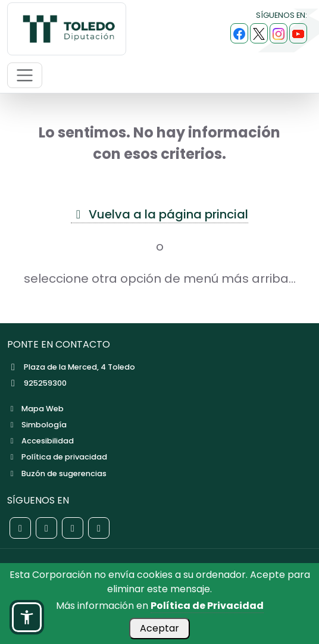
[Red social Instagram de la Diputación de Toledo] (73, 528)
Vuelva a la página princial (159, 214)
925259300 (37, 383)
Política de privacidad (57, 457)
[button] (27, 617)
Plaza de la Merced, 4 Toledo (71, 367)
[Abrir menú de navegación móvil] (25, 75)
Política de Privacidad (207, 606)
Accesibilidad (40, 441)
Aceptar (159, 628)
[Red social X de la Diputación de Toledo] (46, 528)
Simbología (37, 425)
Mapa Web (35, 409)
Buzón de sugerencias (57, 473)
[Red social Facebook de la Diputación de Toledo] (20, 528)
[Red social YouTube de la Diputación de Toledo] (99, 528)
